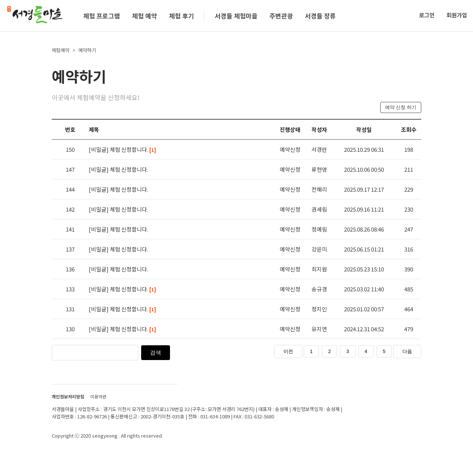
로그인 (427, 15)
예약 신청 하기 (401, 107)
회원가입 (457, 15)
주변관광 (281, 16)
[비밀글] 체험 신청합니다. (122, 149)
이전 (288, 351)
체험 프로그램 (102, 16)
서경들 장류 (320, 16)
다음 (407, 351)
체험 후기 (181, 16)
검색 (156, 352)
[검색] (111, 352)
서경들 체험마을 (236, 16)
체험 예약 (144, 16)
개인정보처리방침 (68, 396)
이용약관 (98, 396)
